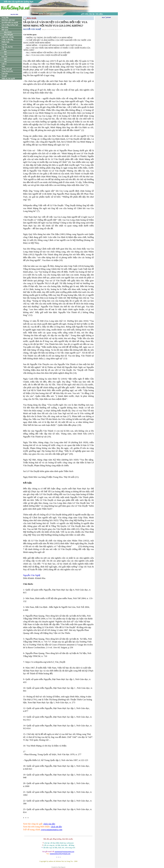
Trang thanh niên (7, 71)
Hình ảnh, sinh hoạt (8, 20)
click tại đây (56, 827)
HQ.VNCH (8, 32)
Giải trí (4, 64)
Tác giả (4, 76)
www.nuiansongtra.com (51, 830)
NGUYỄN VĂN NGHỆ (32, 29)
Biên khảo (5, 27)
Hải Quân (5, 30)
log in (103, 17)
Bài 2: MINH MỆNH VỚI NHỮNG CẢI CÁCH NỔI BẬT (48, 53)
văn (5, 54)
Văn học (4, 44)
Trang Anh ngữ (7, 69)
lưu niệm (99, 14)
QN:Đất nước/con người (10, 22)
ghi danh (108, 17)
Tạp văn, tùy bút (7, 47)
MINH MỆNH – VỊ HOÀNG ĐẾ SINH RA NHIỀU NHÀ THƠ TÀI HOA (54, 45)
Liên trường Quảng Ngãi (10, 25)
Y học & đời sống (7, 40)
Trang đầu (5, 18)
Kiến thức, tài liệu (8, 37)
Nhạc (3, 66)
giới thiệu (85, 14)
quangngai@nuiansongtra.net (64, 852)
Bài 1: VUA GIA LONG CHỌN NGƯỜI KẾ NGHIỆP (47, 55)
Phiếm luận (5, 42)
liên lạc (92, 14)
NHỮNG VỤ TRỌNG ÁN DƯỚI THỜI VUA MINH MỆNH (49, 38)
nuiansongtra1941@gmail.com (60, 854)
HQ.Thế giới (8, 35)
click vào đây (49, 824)
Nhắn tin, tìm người (8, 78)
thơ (5, 52)
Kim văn (4, 57)
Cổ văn (4, 49)
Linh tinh (5, 74)
